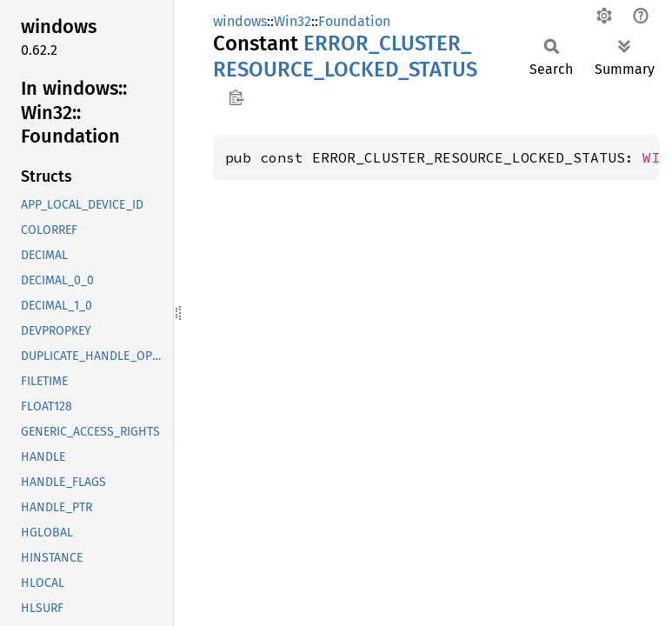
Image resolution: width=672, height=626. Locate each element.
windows (240, 21)
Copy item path (236, 97)
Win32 (293, 21)
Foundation (354, 21)
